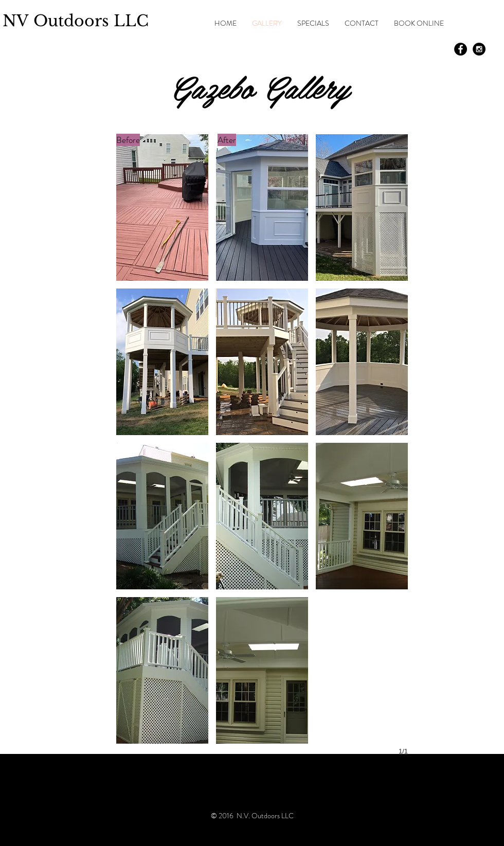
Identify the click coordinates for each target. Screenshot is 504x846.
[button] (162, 208)
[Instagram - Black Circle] (479, 49)
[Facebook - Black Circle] (461, 49)
